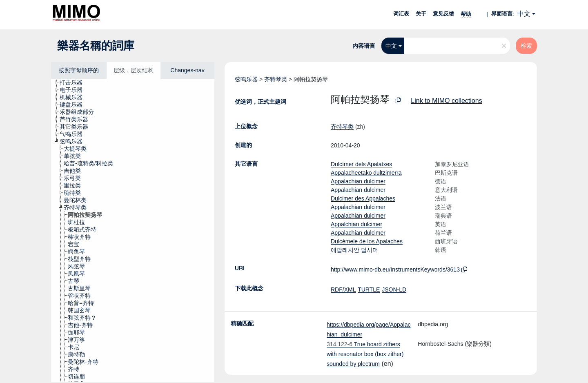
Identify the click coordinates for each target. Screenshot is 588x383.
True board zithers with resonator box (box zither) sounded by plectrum (365, 354)
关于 (421, 14)
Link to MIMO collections (446, 101)
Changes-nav (187, 70)
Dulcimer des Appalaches (363, 198)
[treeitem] (75, 82)
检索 (526, 46)
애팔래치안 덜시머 (354, 250)
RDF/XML (343, 289)
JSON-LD (394, 289)
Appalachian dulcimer (358, 181)
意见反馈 (443, 14)
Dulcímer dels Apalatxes (361, 164)
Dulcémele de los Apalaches (367, 241)
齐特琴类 (276, 79)
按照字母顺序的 (79, 70)
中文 (524, 14)
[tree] (133, 230)
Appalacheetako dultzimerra (366, 173)
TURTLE (369, 289)
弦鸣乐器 (246, 79)
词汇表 (401, 14)
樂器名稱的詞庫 (96, 46)
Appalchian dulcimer (356, 224)
